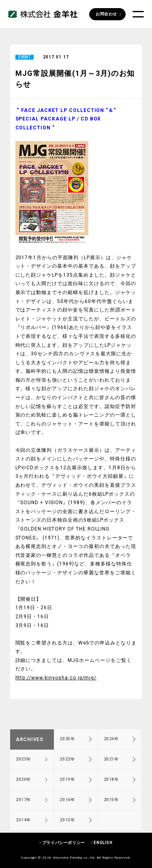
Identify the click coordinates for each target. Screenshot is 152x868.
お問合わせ (106, 14)
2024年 (111, 752)
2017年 (23, 813)
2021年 (111, 772)
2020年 (23, 792)
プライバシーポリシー (64, 843)
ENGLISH (103, 843)
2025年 (67, 752)
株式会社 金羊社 (43, 14)
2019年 (67, 792)
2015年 (111, 813)
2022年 (67, 772)
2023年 (23, 772)
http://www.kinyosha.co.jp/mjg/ (56, 678)
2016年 (67, 813)
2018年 (111, 792)
